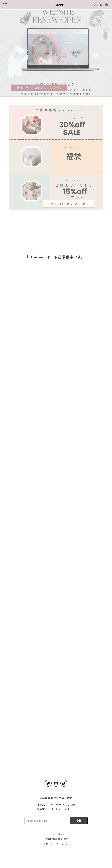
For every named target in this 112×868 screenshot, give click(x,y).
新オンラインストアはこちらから (39, 88)
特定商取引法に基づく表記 (56, 839)
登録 (79, 821)
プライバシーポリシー (56, 834)
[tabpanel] (56, 54)
